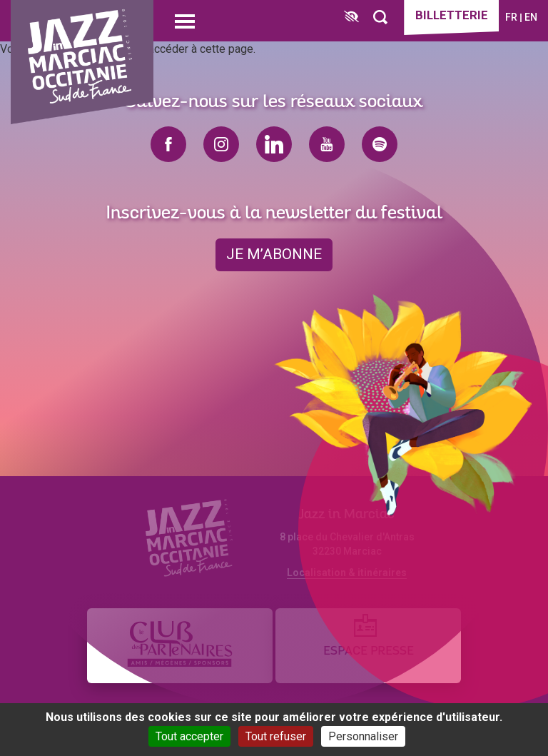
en (531, 17)
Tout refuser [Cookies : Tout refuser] (276, 736)
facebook (168, 144)
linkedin (274, 144)
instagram (221, 144)
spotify (380, 144)
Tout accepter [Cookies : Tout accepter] (189, 736)
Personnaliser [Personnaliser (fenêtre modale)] (363, 736)
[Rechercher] (380, 17)
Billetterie (451, 16)
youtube (327, 144)
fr (511, 17)
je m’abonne (274, 255)
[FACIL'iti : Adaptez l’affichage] (351, 17)
